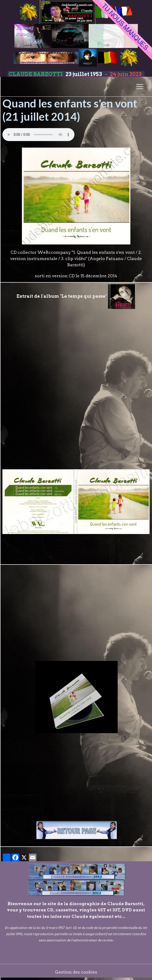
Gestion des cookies (76, 972)
